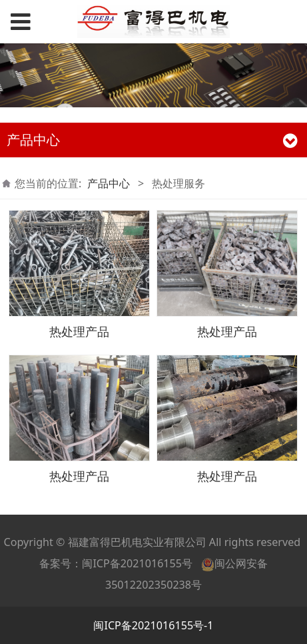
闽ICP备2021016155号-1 (153, 625)
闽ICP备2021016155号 (137, 563)
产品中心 (109, 183)
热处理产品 (79, 331)
